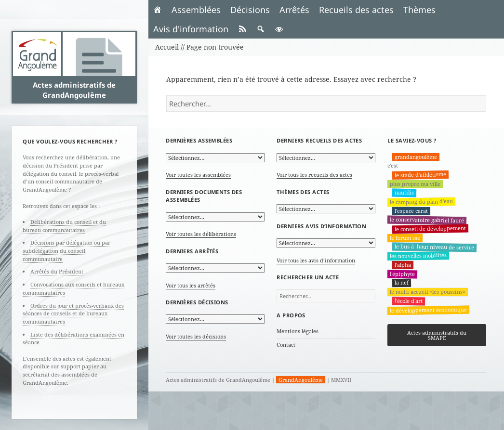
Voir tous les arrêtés (191, 285)
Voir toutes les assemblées (198, 175)
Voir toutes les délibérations (201, 234)
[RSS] (242, 29)
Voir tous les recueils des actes (314, 175)
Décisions (250, 10)
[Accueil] (158, 10)
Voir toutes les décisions (196, 336)
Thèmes (419, 10)
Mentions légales (298, 331)
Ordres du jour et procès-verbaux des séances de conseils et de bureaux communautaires (73, 313)
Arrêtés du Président (57, 271)
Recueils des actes (356, 10)
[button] (261, 29)
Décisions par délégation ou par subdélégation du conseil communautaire (66, 250)
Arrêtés (294, 10)
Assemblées (196, 10)
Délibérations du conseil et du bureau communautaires (64, 226)
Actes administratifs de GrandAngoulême (74, 90)
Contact (286, 345)
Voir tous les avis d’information (316, 260)
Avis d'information (191, 29)
